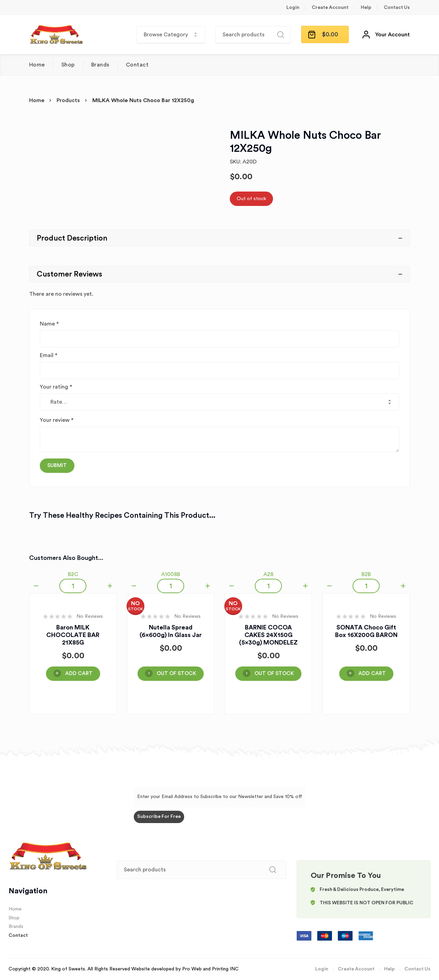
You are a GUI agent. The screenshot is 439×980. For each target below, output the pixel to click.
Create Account (330, 8)
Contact (137, 65)
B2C (73, 574)
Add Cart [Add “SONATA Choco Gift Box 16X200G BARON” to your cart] (372, 673)
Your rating (56, 387)
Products (68, 100)
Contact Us (397, 8)
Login (293, 8)
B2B (366, 574)
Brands (100, 65)
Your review (57, 420)
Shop (68, 65)
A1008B (171, 574)
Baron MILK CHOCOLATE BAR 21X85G (73, 635)
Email (49, 355)
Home (37, 65)
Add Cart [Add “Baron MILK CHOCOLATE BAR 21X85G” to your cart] (79, 673)
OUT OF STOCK (176, 673)
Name (49, 324)
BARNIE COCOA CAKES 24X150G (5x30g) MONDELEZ (268, 635)
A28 (268, 574)
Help (366, 8)
